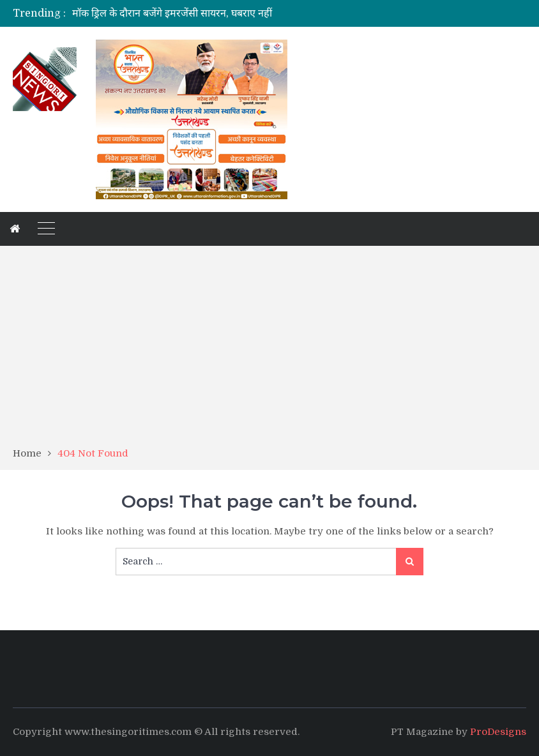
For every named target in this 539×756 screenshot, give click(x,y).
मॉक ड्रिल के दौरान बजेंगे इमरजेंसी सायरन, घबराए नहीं (172, 13)
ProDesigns (498, 732)
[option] (197, 13)
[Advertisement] (269, 351)
